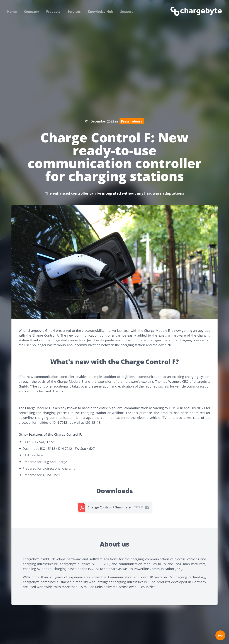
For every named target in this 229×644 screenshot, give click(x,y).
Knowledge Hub (100, 11)
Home (12, 11)
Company (31, 11)
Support (127, 11)
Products (53, 11)
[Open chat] (220, 635)
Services (74, 11)
